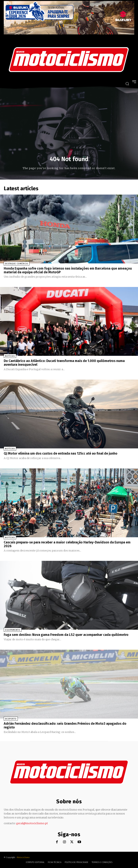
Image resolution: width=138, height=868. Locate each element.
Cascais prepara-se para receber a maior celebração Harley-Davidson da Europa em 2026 (67, 544)
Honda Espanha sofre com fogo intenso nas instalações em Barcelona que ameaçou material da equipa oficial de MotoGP (68, 270)
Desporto (11, 719)
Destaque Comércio (17, 264)
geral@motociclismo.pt (32, 823)
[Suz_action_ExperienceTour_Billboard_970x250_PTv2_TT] (69, 33)
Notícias (10, 356)
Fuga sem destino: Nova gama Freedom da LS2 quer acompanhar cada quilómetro (66, 635)
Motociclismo (23, 857)
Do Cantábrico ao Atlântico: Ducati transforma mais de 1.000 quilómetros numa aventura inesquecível (64, 363)
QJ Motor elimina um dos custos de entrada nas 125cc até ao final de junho (61, 453)
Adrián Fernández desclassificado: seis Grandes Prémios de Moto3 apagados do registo (65, 725)
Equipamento (13, 630)
